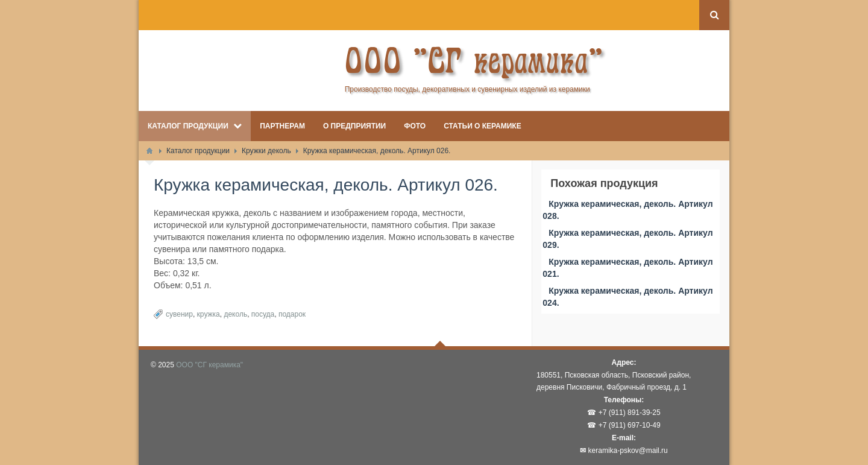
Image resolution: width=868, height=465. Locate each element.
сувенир (179, 314)
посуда (263, 314)
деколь (235, 314)
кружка (209, 314)
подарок (292, 314)
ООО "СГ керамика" (209, 365)
